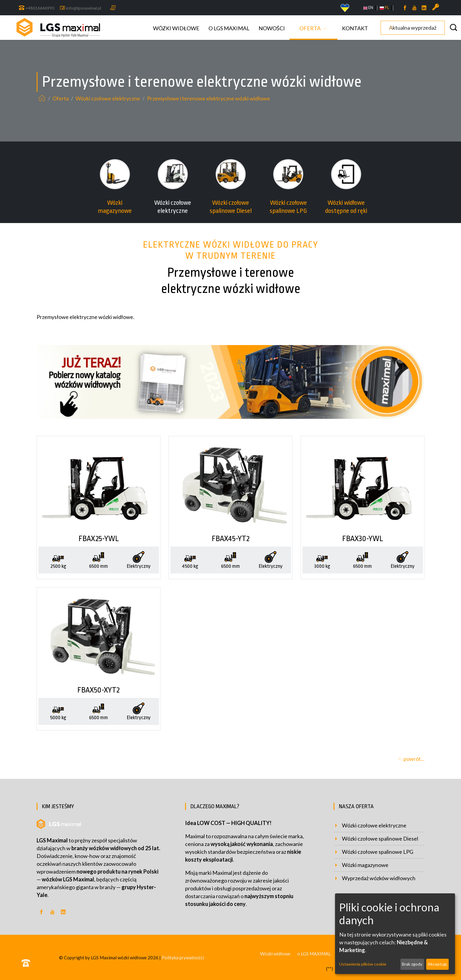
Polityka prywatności (183, 958)
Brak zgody (412, 964)
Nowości (272, 28)
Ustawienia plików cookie (363, 964)
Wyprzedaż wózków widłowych (379, 878)
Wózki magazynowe (365, 865)
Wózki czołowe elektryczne (108, 98)
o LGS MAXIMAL (229, 28)
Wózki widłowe (176, 28)
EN (368, 8)
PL (384, 8)
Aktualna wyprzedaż (413, 28)
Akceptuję (437, 964)
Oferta (310, 28)
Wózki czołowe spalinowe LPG (378, 852)
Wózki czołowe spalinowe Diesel (380, 839)
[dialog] (395, 934)
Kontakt (355, 28)
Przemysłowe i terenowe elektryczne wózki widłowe (208, 98)
